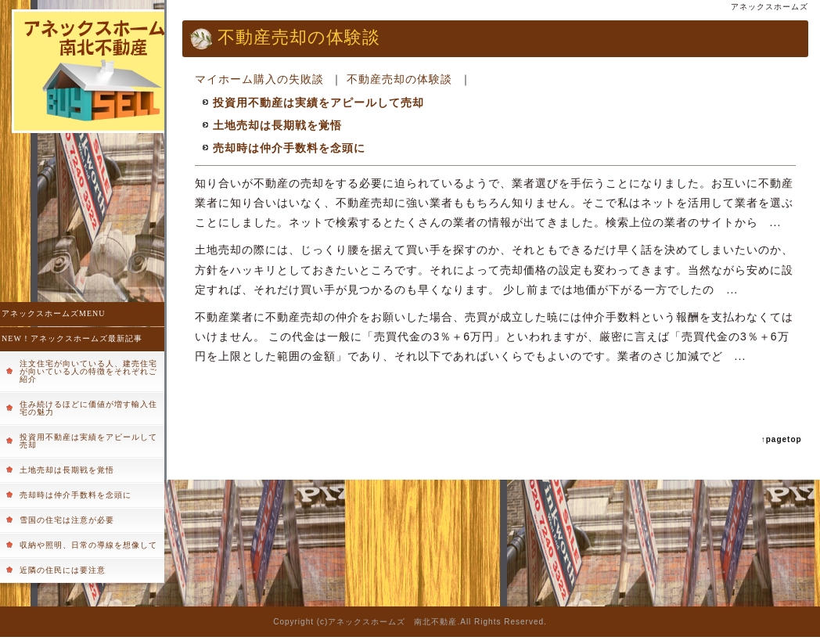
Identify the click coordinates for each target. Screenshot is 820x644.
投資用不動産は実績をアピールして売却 (88, 441)
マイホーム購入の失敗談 (259, 79)
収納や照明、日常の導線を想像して (88, 545)
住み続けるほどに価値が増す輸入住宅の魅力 (88, 408)
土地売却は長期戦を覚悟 (67, 470)
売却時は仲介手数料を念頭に (76, 495)
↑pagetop (782, 439)
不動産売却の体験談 (399, 79)
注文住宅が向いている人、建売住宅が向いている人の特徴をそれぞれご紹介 (88, 371)
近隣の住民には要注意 (63, 570)
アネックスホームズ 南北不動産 (392, 622)
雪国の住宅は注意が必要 (67, 520)
